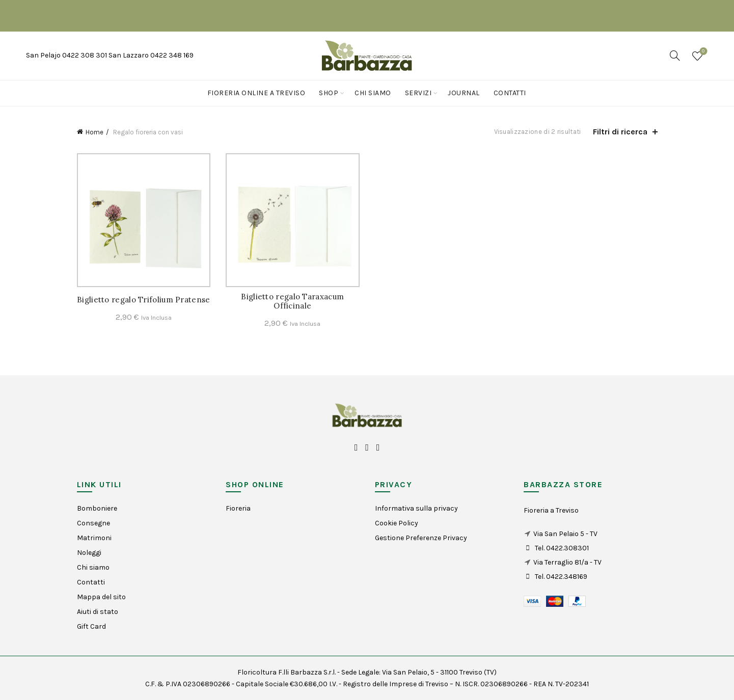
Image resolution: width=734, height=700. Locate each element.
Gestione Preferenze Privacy (421, 538)
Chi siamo (373, 93)
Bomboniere (97, 508)
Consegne (93, 523)
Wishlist (702, 52)
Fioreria (238, 508)
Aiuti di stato (98, 612)
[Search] (675, 55)
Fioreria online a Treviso (256, 93)
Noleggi (89, 553)
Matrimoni (94, 538)
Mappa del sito (101, 597)
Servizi (418, 93)
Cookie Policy (397, 523)
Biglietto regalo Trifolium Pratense (144, 300)
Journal (464, 93)
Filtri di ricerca (620, 132)
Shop (329, 93)
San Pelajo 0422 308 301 (67, 55)
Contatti (510, 93)
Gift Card (91, 626)
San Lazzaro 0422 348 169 (151, 55)
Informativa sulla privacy (416, 508)
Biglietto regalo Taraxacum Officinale (292, 301)
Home (94, 132)
